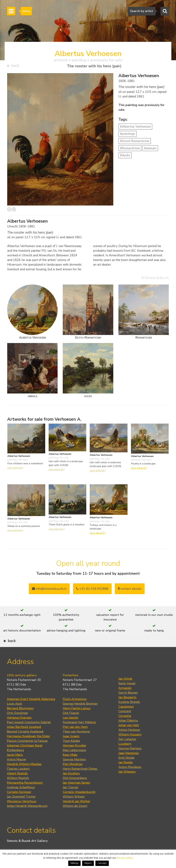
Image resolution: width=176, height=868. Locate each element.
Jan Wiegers (127, 781)
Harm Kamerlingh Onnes (80, 778)
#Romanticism (130, 149)
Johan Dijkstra (128, 730)
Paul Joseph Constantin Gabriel (29, 732)
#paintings (128, 135)
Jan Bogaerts (127, 707)
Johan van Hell (129, 735)
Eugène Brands (129, 711)
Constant (125, 721)
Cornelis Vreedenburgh (79, 801)
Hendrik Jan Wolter (76, 811)
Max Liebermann (74, 760)
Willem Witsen (74, 806)
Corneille (125, 725)
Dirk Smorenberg (75, 787)
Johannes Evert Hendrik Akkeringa (31, 708)
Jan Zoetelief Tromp (21, 806)
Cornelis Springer (19, 801)
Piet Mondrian (73, 774)
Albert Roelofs (17, 783)
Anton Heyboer (129, 739)
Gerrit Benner (128, 702)
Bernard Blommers (20, 718)
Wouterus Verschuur (22, 811)
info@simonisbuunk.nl (49, 590)
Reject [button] (88, 863)
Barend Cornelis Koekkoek (25, 741)
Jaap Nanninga (128, 762)
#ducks (125, 157)
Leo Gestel (70, 727)
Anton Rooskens (130, 776)
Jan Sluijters (71, 783)
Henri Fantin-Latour (77, 718)
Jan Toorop (70, 797)
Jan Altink (125, 688)
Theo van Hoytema (76, 741)
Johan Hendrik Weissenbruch (27, 815)
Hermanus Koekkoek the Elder (28, 746)
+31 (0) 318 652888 (92, 590)
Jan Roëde (126, 772)
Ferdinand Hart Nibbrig (79, 732)
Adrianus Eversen (19, 727)
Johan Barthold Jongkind (24, 736)
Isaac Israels (71, 746)
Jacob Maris (15, 764)
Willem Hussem (130, 744)
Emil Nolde (126, 767)
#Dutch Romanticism (135, 142)
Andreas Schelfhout (21, 797)
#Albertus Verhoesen (135, 128)
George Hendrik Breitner (80, 713)
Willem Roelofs (18, 787)
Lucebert (125, 753)
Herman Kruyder (75, 755)
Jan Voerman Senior (76, 792)
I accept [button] (102, 863)
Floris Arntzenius (75, 708)
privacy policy (125, 858)
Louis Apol (14, 713)
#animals (150, 149)
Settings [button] (74, 863)
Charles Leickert (18, 778)
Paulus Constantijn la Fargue (27, 750)
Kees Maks (70, 764)
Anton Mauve (16, 769)
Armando (125, 697)
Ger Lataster (127, 749)
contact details (130, 590)
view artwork (15, 469)
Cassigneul (126, 716)
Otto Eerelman (17, 722)
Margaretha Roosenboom (25, 792)
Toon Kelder (71, 750)
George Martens (74, 769)
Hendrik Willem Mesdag (24, 774)
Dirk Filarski (71, 722)
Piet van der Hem (75, 736)
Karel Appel (127, 693)
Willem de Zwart (75, 815)
